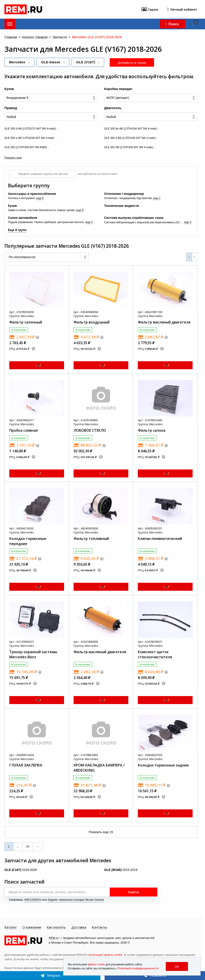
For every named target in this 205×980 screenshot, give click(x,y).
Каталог (11, 927)
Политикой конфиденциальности (138, 968)
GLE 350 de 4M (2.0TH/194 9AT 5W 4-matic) (131, 129)
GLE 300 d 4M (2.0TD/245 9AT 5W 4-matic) (130, 138)
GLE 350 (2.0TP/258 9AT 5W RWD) (26, 147)
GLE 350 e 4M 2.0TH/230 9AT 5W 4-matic (29, 138)
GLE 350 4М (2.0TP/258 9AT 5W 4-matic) (129, 147)
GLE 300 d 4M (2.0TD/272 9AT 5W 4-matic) (30, 129)
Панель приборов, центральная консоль (59, 222)
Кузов (9, 89)
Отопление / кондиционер (124, 194)
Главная (11, 37)
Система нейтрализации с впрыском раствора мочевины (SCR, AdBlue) (144, 222)
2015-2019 (121, 870)
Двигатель (113, 108)
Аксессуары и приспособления (32, 194)
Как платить (56, 927)
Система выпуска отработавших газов (134, 218)
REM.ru (54, 938)
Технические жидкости (122, 206)
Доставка (79, 927)
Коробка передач (118, 89)
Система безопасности (42, 210)
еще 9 (80, 210)
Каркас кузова (66, 210)
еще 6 (40, 198)
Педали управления (20, 222)
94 (28, 846)
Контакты (99, 927)
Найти (134, 892)
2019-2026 (21, 870)
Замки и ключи (17, 210)
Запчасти (60, 37)
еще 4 (89, 222)
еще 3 (188, 222)
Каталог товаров (35, 37)
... (18, 846)
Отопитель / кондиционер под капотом (128, 198)
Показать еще (101, 832)
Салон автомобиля (23, 218)
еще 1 (157, 198)
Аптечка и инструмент (21, 198)
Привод (11, 108)
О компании (32, 927)
